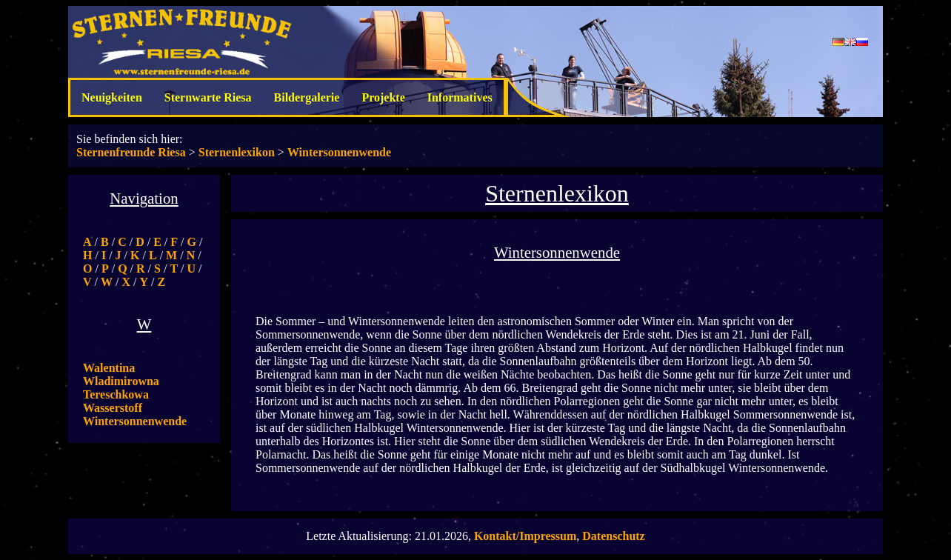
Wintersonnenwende (339, 152)
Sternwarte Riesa (208, 97)
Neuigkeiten (112, 97)
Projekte (383, 97)
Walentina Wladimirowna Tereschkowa (121, 381)
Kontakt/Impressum (525, 536)
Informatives (460, 97)
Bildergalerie (307, 97)
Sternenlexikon (237, 152)
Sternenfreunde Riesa (131, 152)
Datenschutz (613, 536)
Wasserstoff (113, 408)
